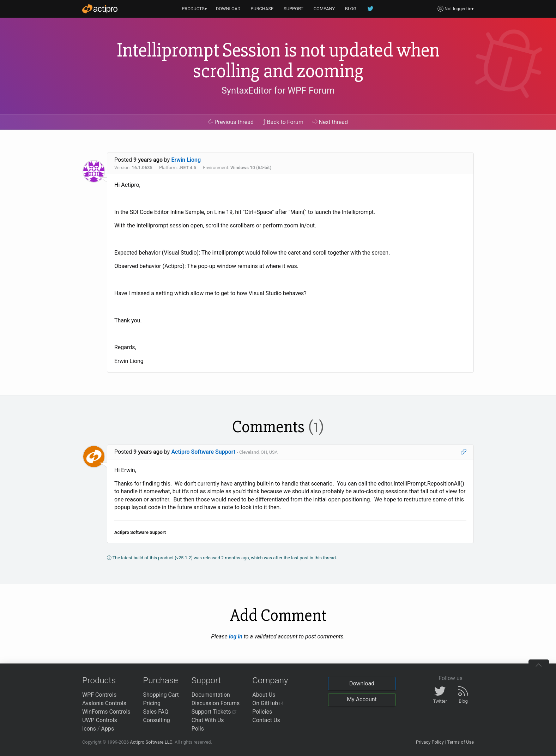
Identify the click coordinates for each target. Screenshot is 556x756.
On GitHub (268, 703)
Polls (198, 729)
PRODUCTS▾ (194, 9)
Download (362, 683)
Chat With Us (208, 720)
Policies (262, 712)
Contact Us (266, 720)
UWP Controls (100, 720)
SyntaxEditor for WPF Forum (278, 90)
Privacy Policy (430, 742)
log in (236, 636)
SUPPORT (294, 9)
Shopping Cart (161, 695)
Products (99, 680)
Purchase (161, 680)
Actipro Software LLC (151, 742)
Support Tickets (214, 712)
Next (330, 122)
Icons (89, 729)
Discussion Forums (216, 703)
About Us (264, 695)
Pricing (152, 703)
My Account (362, 699)
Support (206, 680)
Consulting (157, 720)
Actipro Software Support (203, 452)
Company (270, 680)
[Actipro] (100, 9)
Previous (231, 122)
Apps (108, 729)
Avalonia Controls (104, 703)
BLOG (351, 9)
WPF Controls (99, 695)
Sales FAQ (156, 712)
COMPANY (324, 9)
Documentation (211, 695)
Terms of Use (460, 742)
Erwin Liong (186, 160)
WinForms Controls (106, 712)
